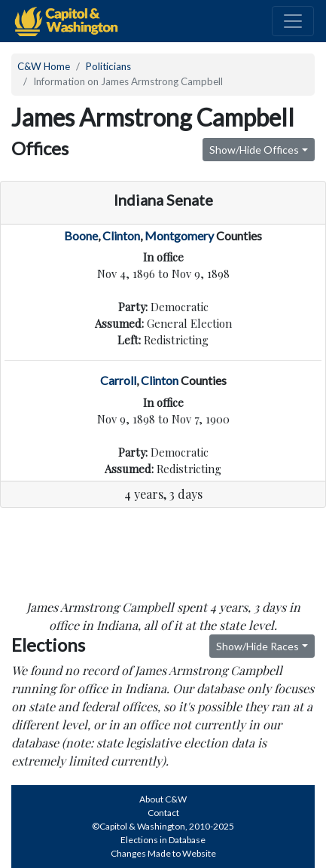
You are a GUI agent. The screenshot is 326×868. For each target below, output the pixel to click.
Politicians (108, 66)
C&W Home (44, 66)
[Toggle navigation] (293, 21)
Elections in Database (163, 840)
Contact (163, 813)
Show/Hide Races (257, 646)
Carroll (118, 380)
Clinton (121, 235)
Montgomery (179, 235)
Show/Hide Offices (254, 150)
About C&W (163, 799)
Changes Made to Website (163, 853)
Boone (81, 235)
